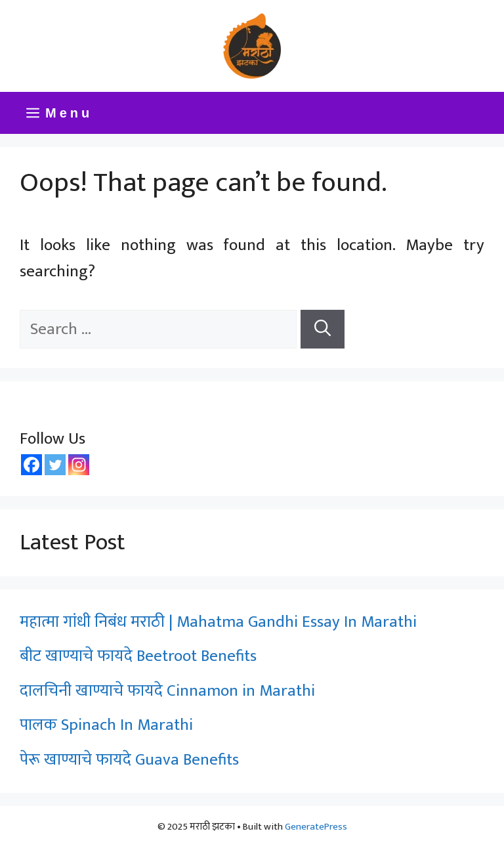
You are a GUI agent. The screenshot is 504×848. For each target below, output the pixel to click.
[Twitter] (55, 465)
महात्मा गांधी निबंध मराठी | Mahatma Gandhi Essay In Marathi (218, 622)
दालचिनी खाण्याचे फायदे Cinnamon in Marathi (167, 691)
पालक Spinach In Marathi (106, 725)
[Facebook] (31, 465)
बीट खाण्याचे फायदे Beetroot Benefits (140, 656)
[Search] (323, 329)
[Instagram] (79, 465)
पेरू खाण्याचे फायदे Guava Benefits (129, 760)
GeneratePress (316, 827)
